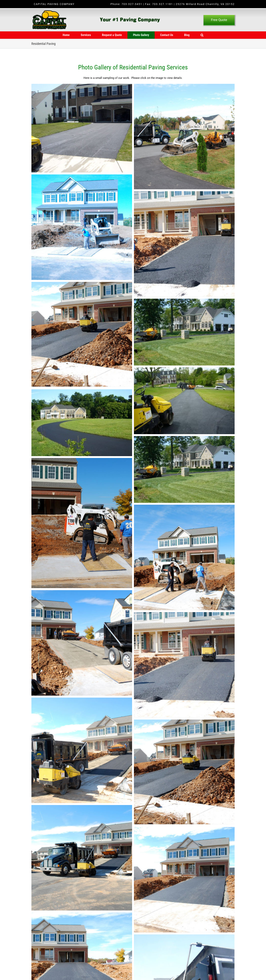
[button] (202, 35)
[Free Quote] (219, 20)
